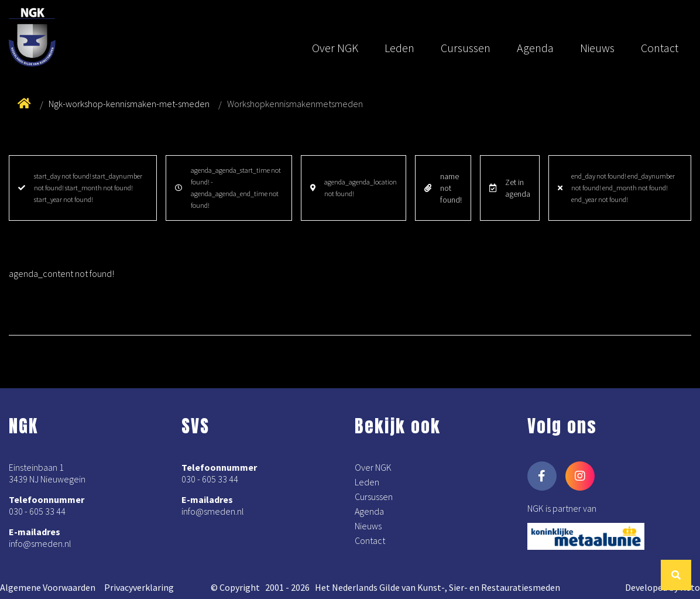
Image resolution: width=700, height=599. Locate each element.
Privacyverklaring (139, 587)
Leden (399, 48)
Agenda (535, 48)
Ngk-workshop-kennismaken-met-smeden (129, 104)
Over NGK (335, 48)
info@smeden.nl (40, 543)
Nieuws (597, 48)
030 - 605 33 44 (37, 511)
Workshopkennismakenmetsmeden (295, 104)
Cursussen (466, 48)
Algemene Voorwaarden (48, 587)
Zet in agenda (510, 188)
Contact (660, 48)
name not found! (443, 188)
